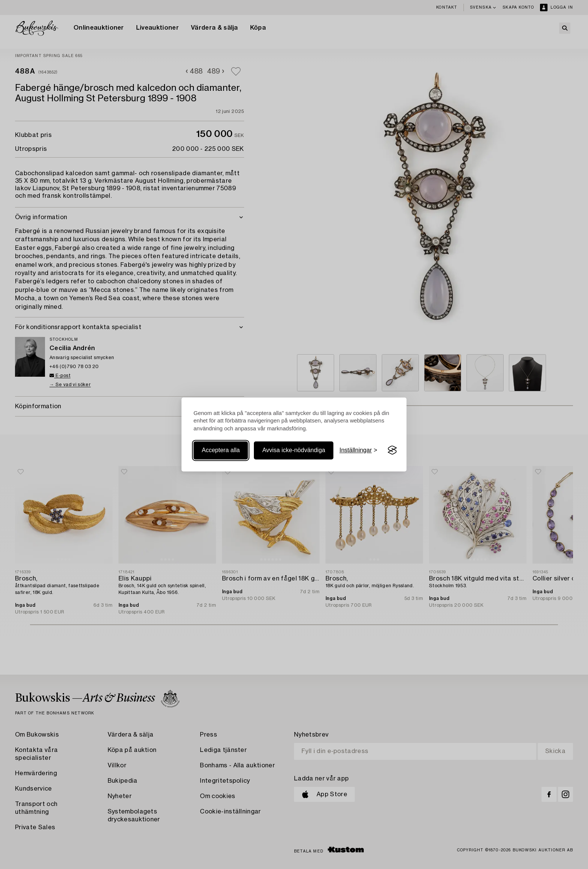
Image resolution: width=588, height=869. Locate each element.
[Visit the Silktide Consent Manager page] (392, 450)
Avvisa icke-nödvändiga (294, 450)
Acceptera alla (221, 450)
